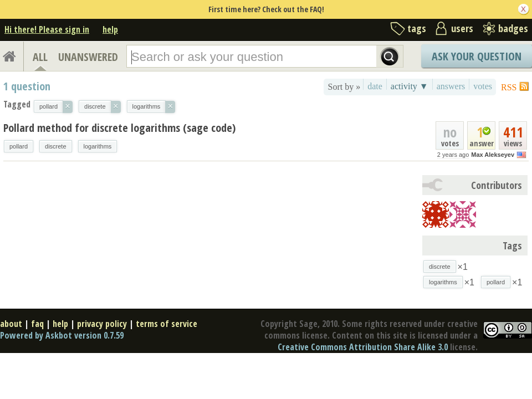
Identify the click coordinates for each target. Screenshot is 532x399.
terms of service (167, 324)
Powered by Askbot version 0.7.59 (62, 335)
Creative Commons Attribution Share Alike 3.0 (363, 347)
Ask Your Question (477, 56)
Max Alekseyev (493, 155)
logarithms (98, 146)
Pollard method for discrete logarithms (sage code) (119, 128)
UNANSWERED (88, 57)
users (462, 28)
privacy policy (102, 324)
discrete (56, 146)
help (110, 29)
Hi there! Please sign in (47, 29)
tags (417, 28)
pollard (19, 146)
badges (513, 28)
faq (37, 324)
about (11, 324)
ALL (40, 57)
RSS (509, 87)
